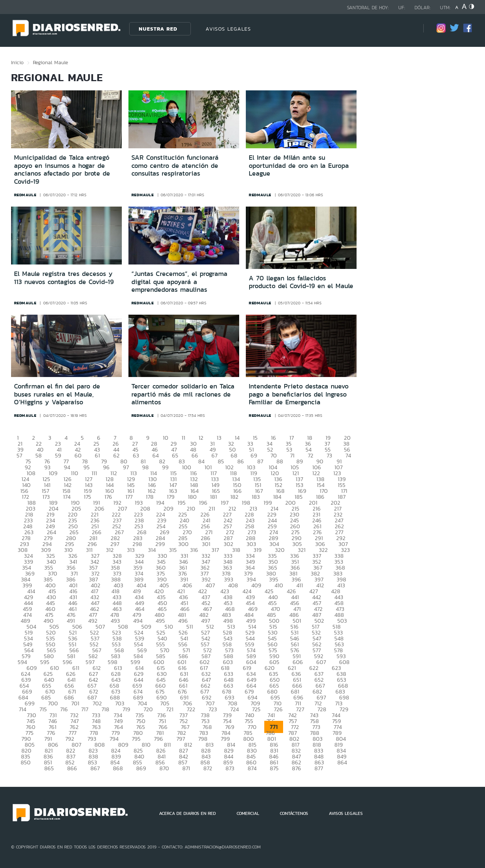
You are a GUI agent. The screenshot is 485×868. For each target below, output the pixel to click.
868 (118, 768)
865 (49, 768)
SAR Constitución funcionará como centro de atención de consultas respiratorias (175, 165)
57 (19, 455)
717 (85, 709)
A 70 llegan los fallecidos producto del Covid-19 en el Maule (301, 282)
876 (297, 768)
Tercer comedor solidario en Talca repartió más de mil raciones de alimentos (183, 394)
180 (192, 497)
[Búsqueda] (407, 29)
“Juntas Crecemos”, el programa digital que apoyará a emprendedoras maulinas (179, 282)
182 (234, 497)
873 (230, 768)
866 (72, 768)
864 (342, 762)
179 (171, 497)
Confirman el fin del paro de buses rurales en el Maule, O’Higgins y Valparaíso (57, 394)
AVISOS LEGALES (228, 29)
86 (241, 461)
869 (141, 768)
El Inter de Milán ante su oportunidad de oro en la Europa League (299, 165)
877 (319, 768)
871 (186, 768)
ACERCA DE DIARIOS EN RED (188, 813)
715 (43, 709)
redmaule (25, 195)
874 (252, 768)
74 (348, 455)
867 (95, 768)
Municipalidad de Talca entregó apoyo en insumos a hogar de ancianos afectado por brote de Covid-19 (62, 170)
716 (64, 709)
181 (214, 497)
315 (173, 550)
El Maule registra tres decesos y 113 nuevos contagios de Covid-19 (64, 278)
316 (194, 550)
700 (53, 703)
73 (329, 455)
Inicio (17, 62)
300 (183, 544)
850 (26, 762)
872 (208, 768)
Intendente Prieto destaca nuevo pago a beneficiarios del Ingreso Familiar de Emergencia (299, 394)
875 (274, 768)
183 (256, 497)
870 (164, 768)
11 (183, 438)
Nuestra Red (158, 29)
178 (150, 497)
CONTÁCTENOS (294, 813)
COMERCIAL (248, 813)
